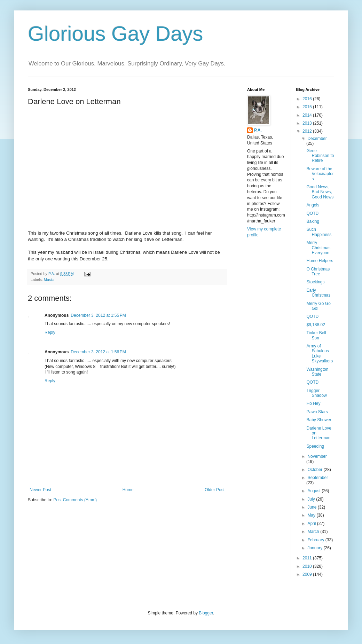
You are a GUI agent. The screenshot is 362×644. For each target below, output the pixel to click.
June (312, 507)
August (314, 491)
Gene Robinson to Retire (320, 156)
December (317, 139)
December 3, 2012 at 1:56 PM (98, 352)
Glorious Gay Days (116, 34)
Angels (313, 205)
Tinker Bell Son (316, 335)
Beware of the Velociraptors (320, 174)
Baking (313, 221)
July (312, 499)
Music (49, 280)
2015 (308, 107)
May (312, 515)
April (312, 524)
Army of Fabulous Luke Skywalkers (320, 354)
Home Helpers (320, 261)
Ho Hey (313, 403)
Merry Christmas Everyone (318, 248)
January (315, 548)
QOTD (312, 213)
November (317, 456)
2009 (308, 574)
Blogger (206, 613)
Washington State (317, 372)
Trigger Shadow (316, 393)
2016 (308, 99)
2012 (308, 131)
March (314, 532)
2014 (308, 115)
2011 (308, 558)
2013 (308, 123)
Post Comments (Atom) (75, 500)
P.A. (258, 130)
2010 (308, 566)
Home (128, 490)
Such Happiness (319, 232)
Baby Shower (319, 420)
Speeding (315, 446)
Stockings (315, 282)
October (315, 470)
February (316, 540)
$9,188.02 (316, 325)
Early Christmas (318, 293)
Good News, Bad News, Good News (320, 192)
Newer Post (40, 490)
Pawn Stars (317, 412)
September (318, 478)
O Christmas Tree (318, 272)
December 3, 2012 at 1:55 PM (98, 315)
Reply (50, 332)
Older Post (215, 490)
